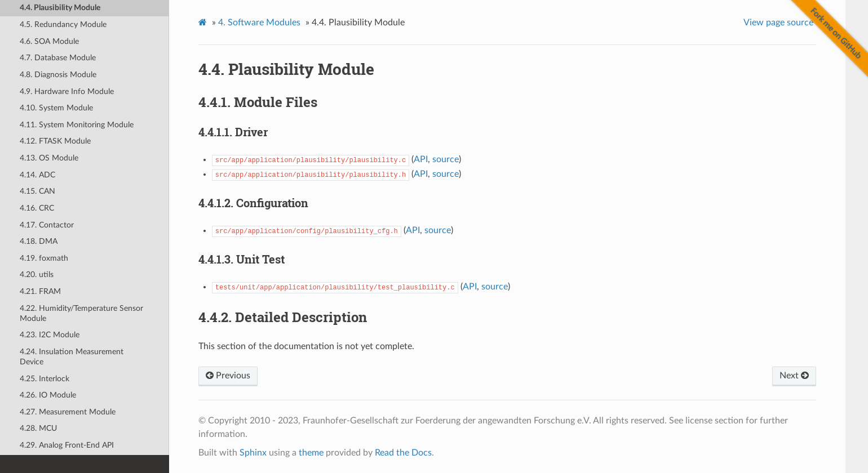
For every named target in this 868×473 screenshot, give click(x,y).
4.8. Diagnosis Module (58, 75)
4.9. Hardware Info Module (67, 92)
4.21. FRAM (40, 291)
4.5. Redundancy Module (63, 24)
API (421, 159)
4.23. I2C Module (50, 335)
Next (794, 376)
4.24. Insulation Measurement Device (72, 357)
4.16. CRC (37, 208)
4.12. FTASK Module (55, 141)
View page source (778, 23)
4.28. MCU (38, 428)
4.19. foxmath (44, 258)
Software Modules (259, 23)
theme (311, 453)
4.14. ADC (37, 175)
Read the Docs (403, 453)
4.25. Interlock (45, 379)
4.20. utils (37, 275)
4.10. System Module (56, 108)
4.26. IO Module (48, 395)
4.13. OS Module (49, 158)
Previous (228, 376)
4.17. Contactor (47, 225)
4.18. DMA (39, 241)
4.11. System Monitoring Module (77, 125)
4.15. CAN (37, 191)
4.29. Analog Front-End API (67, 445)
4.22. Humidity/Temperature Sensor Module (81, 313)
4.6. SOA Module (49, 41)
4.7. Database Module (58, 58)
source (446, 159)
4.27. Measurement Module (68, 412)
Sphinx (253, 453)
